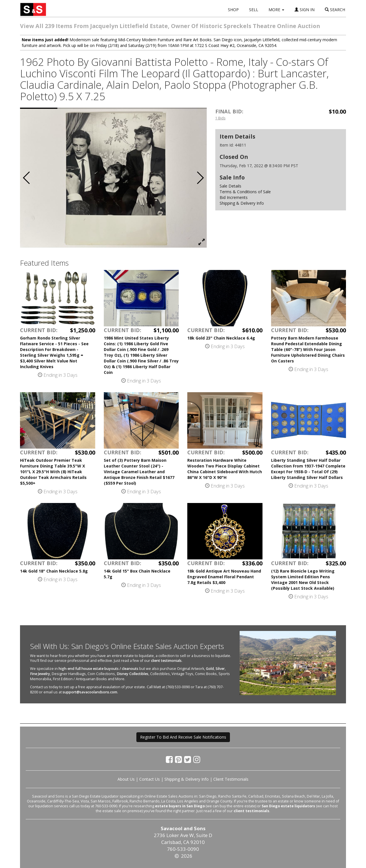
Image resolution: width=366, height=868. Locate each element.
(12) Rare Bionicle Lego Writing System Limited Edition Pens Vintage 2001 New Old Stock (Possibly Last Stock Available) (303, 580)
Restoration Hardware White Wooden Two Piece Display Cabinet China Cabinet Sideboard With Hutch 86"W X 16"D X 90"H (225, 469)
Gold (210, 669)
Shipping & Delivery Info (242, 203)
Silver (220, 669)
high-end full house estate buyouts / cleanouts (99, 669)
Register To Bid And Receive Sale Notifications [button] (183, 737)
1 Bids (220, 118)
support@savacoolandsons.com (90, 692)
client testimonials (166, 661)
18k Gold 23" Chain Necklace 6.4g (221, 338)
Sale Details (230, 186)
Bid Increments (234, 197)
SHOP (233, 10)
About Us (126, 779)
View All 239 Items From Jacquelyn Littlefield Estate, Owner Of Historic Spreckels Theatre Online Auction (170, 26)
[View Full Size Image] (202, 242)
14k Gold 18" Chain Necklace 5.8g (54, 571)
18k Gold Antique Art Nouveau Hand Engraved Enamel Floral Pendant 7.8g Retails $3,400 (224, 577)
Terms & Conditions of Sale (245, 192)
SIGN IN (305, 10)
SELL (254, 10)
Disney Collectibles (133, 674)
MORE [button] (276, 10)
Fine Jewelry (40, 674)
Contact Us (150, 779)
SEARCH (335, 10)
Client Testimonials (231, 779)
